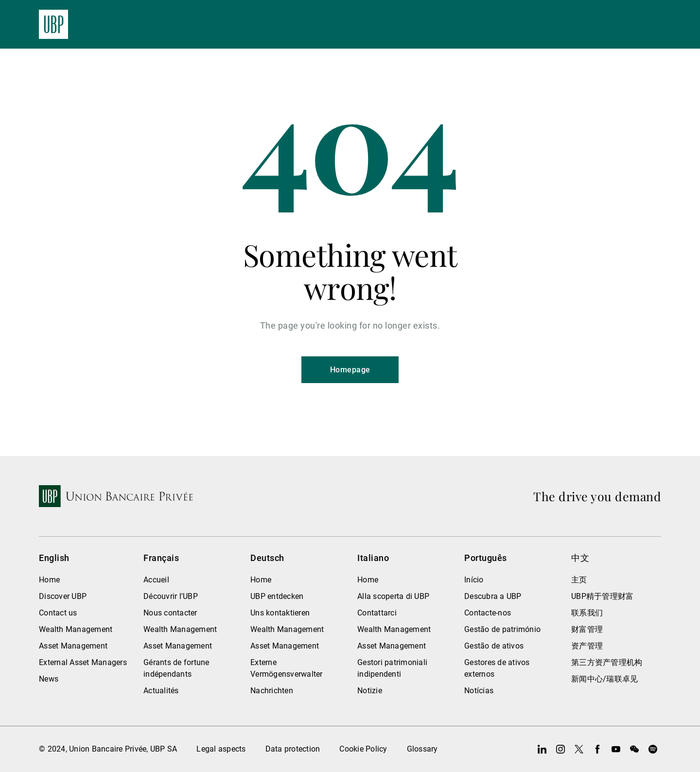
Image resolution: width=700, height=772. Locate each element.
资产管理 (587, 646)
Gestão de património (502, 629)
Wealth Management (76, 629)
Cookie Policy (363, 749)
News (49, 679)
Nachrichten (272, 691)
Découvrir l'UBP (171, 596)
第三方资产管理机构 (607, 662)
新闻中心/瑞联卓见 (604, 679)
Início (474, 580)
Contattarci (377, 613)
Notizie (370, 691)
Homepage (350, 370)
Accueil (156, 580)
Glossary (422, 749)
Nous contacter (170, 613)
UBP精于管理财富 (602, 596)
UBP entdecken (277, 596)
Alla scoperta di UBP (393, 596)
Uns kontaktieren (280, 613)
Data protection (293, 749)
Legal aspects (221, 749)
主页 (579, 580)
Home (49, 580)
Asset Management (73, 646)
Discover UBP (63, 596)
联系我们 (587, 613)
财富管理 (587, 629)
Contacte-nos (488, 613)
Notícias (479, 691)
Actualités (161, 691)
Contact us (58, 613)
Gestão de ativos (494, 646)
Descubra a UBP (493, 596)
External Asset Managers (83, 662)
